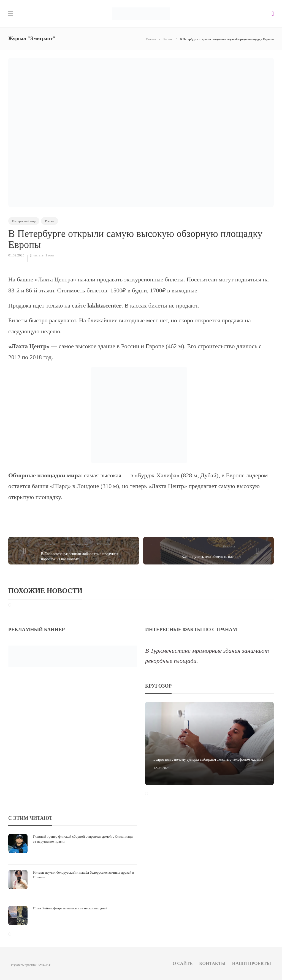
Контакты (212, 963)
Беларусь (229, 546)
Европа (50, 544)
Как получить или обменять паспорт (211, 557)
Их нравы (104, 544)
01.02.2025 (16, 255)
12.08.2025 (162, 768)
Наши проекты (252, 963)
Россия (168, 39)
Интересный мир (24, 221)
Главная (151, 39)
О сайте (183, 963)
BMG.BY (44, 965)
